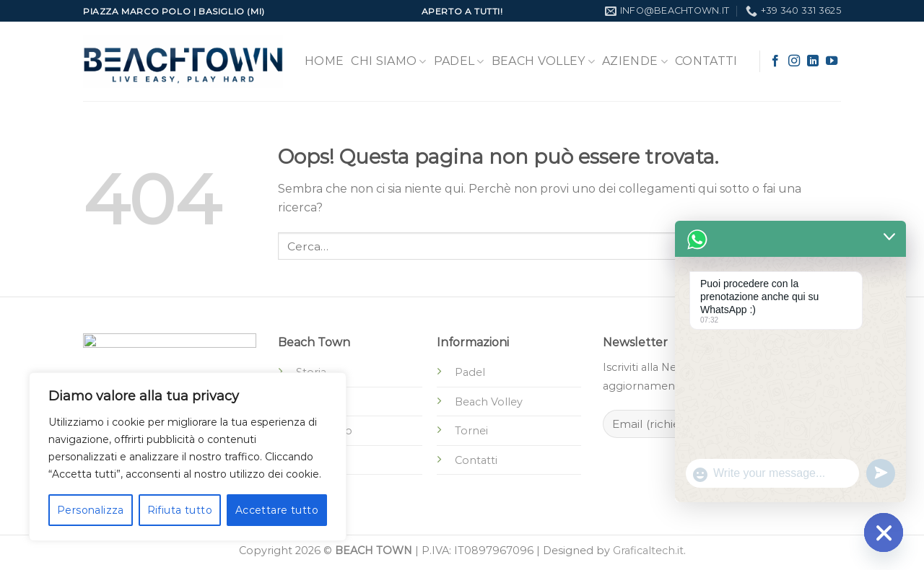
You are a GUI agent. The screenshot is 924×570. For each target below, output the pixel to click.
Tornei (471, 431)
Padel (459, 61)
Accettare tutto (277, 510)
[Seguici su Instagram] (794, 61)
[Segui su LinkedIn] (813, 61)
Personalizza (91, 510)
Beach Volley (543, 61)
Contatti (706, 61)
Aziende (635, 61)
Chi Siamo (388, 61)
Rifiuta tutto (180, 510)
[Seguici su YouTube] (832, 61)
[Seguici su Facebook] (775, 61)
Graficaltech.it (648, 551)
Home (324, 61)
